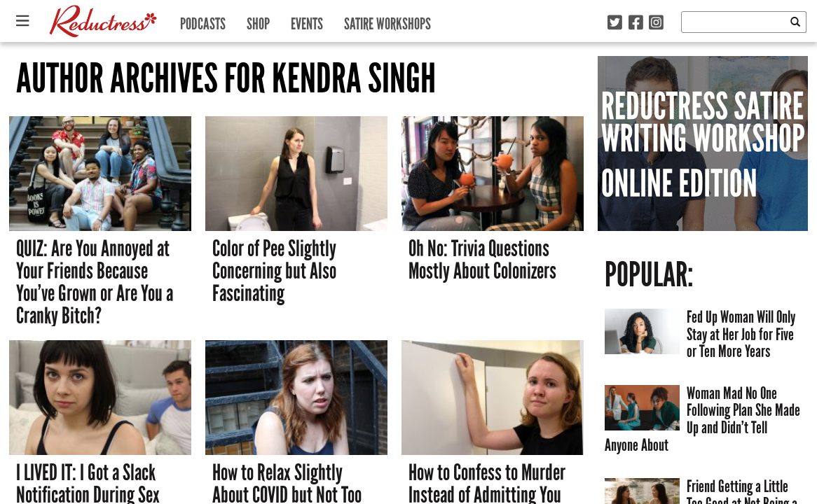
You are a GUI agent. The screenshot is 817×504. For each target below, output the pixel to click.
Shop (258, 21)
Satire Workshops (387, 21)
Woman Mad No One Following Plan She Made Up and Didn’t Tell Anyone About (702, 419)
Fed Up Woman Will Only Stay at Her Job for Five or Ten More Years (741, 334)
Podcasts (203, 21)
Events (307, 21)
